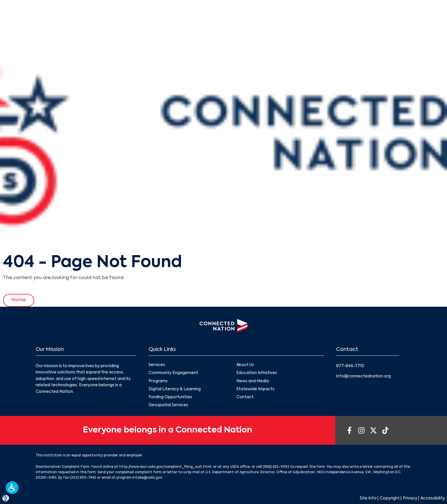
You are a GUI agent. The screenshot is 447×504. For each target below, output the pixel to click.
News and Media (253, 381)
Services (157, 365)
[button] (12, 488)
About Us (245, 365)
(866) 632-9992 (276, 467)
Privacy (410, 498)
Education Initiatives (257, 373)
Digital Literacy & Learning (175, 389)
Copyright (390, 498)
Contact (245, 397)
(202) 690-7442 (83, 478)
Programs (158, 381)
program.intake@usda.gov (139, 478)
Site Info (368, 498)
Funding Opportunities (170, 397)
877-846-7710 (350, 366)
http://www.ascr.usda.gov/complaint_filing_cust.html (165, 467)
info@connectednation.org (363, 376)
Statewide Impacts (255, 389)
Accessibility (433, 498)
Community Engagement (173, 373)
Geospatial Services (168, 405)
